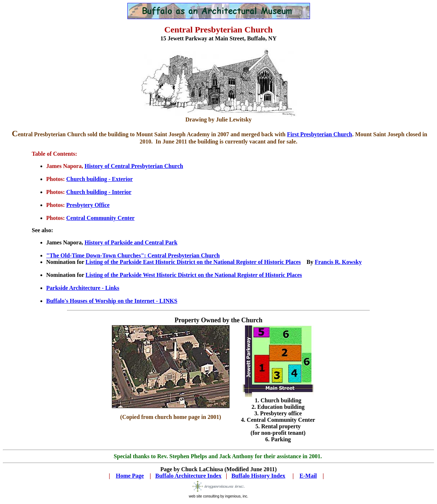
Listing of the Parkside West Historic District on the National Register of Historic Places (194, 275)
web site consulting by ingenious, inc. (218, 496)
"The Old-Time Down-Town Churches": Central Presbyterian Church (133, 255)
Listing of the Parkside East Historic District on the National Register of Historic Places (193, 262)
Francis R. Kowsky (338, 262)
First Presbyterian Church (320, 134)
